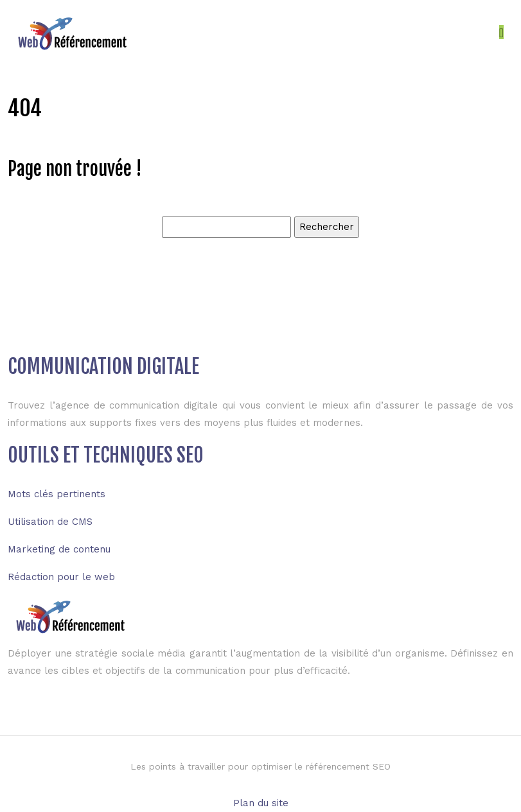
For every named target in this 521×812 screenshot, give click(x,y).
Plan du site (261, 803)
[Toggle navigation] (501, 32)
